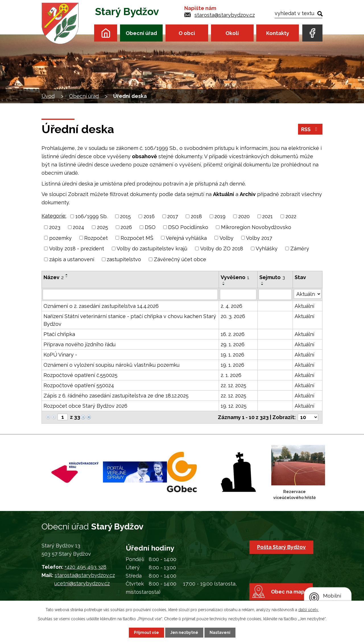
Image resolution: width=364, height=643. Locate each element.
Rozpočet (96, 238)
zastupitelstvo (124, 259)
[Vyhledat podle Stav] (308, 294)
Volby (227, 238)
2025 (103, 227)
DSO (150, 227)
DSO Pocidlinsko (188, 227)
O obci (187, 33)
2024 (78, 227)
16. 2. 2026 (233, 334)
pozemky (60, 238)
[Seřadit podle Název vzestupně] (67, 275)
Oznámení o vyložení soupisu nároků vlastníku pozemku (111, 365)
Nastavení (220, 632)
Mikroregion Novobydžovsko (256, 227)
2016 (149, 216)
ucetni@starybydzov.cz (82, 583)
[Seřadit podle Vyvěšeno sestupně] (224, 285)
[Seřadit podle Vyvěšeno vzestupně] (224, 282)
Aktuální (304, 306)
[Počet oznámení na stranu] (308, 417)
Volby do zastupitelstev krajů (152, 249)
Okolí (232, 33)
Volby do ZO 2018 (222, 249)
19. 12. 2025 (234, 406)
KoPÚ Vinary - (60, 355)
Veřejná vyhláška (186, 238)
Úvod (106, 33)
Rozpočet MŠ (137, 238)
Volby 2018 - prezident (77, 249)
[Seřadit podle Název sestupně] (67, 277)
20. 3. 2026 (233, 316)
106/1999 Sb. (91, 216)
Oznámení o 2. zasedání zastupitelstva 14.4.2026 (101, 306)
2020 (244, 216)
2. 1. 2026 (231, 375)
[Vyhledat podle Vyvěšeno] (238, 294)
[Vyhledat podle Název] (130, 294)
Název (54, 277)
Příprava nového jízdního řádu (79, 344)
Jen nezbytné (184, 632)
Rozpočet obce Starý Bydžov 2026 (85, 406)
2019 (220, 216)
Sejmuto (272, 277)
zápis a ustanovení (72, 259)
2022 (291, 216)
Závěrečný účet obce (180, 259)
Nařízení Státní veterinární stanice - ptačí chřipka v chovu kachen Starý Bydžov (130, 320)
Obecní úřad (141, 33)
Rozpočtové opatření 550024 (79, 385)
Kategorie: (54, 216)
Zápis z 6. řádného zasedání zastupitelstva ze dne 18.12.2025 (116, 396)
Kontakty (278, 33)
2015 (125, 216)
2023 (55, 227)
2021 (267, 216)
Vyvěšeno (235, 277)
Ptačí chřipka (59, 334)
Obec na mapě (289, 592)
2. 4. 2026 (231, 306)
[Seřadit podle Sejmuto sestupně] (262, 285)
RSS (310, 129)
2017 (173, 216)
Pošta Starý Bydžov (281, 547)
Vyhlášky (267, 249)
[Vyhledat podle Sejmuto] (275, 294)
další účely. (309, 610)
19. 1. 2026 (232, 355)
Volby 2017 (259, 238)
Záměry (300, 249)
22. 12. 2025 (233, 385)
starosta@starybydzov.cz (225, 15)
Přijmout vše (146, 632)
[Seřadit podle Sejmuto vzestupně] (262, 282)
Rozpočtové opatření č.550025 (80, 375)
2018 (196, 216)
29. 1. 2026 (233, 344)
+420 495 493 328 (85, 567)
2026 (126, 227)
